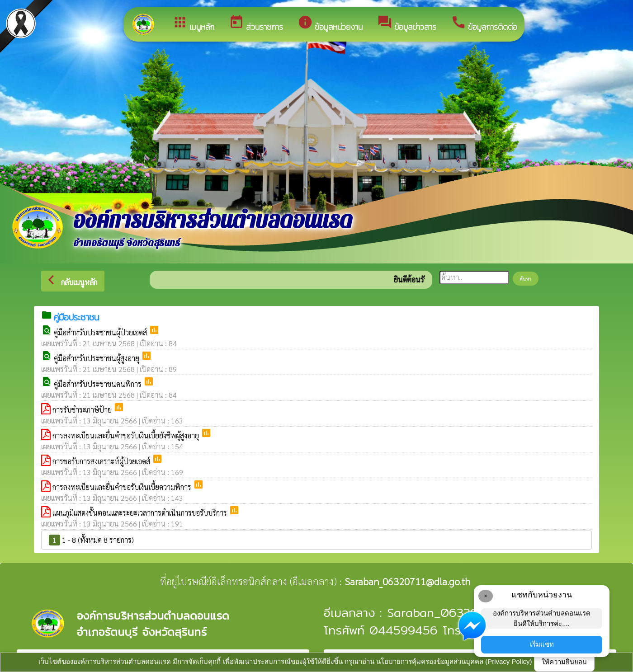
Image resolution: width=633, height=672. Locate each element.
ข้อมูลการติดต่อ (484, 24)
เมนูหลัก (193, 24)
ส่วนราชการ (256, 24)
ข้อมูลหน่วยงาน (330, 24)
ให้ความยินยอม (564, 662)
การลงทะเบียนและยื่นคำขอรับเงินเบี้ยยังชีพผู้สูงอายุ (127, 435)
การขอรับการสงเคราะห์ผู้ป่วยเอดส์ (102, 461)
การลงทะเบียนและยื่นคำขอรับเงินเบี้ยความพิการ (123, 487)
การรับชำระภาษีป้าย (83, 410)
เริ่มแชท (542, 644)
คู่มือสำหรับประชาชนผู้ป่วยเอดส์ (101, 332)
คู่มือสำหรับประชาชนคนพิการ (99, 384)
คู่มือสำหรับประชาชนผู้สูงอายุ (97, 358)
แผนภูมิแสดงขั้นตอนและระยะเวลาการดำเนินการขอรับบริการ (141, 513)
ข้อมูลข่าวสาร (407, 24)
